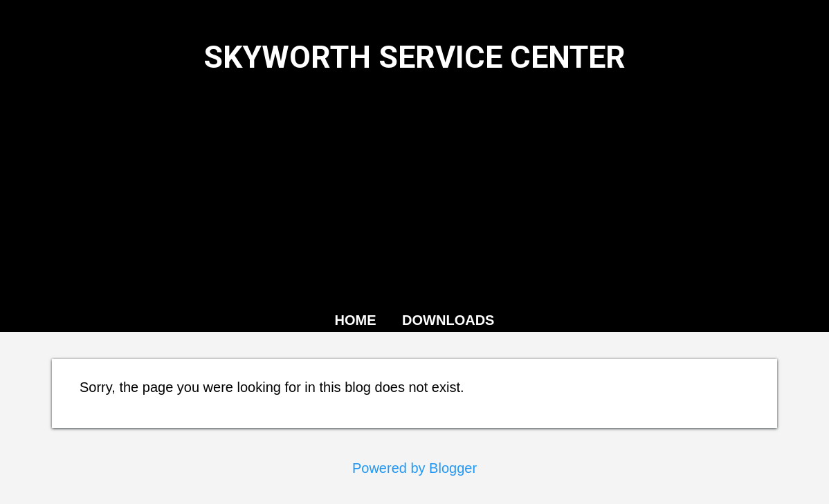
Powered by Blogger (414, 468)
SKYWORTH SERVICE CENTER (414, 57)
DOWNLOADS (448, 320)
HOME (356, 320)
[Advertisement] (414, 190)
